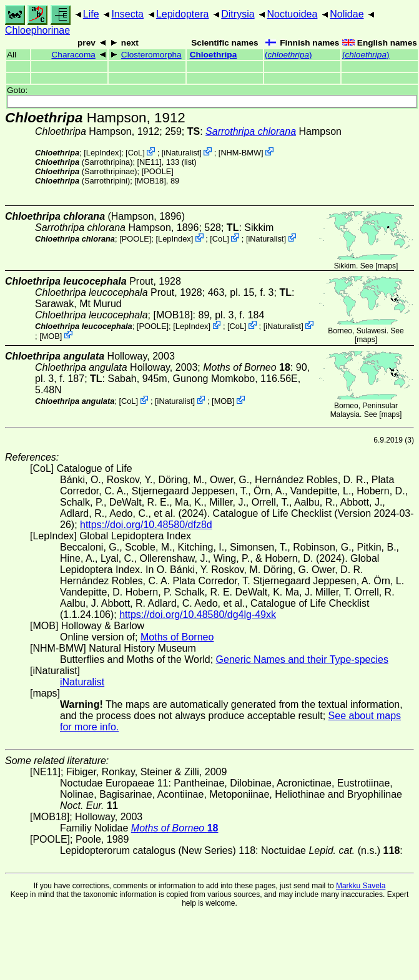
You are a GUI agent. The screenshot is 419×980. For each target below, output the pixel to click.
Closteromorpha (151, 55)
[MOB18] (150, 181)
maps (387, 266)
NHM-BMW (241, 153)
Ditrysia (238, 14)
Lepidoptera (183, 14)
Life (91, 14)
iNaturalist (181, 153)
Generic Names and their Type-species (302, 659)
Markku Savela (361, 886)
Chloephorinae (37, 30)
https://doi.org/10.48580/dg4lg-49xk (198, 615)
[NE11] (150, 162)
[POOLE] (158, 171)
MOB (51, 336)
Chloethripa (214, 55)
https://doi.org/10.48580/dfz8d (146, 525)
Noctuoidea (292, 14)
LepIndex (103, 153)
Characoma (74, 55)
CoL (135, 153)
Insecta (127, 14)
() (288, 55)
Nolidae (347, 14)
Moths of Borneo (177, 637)
